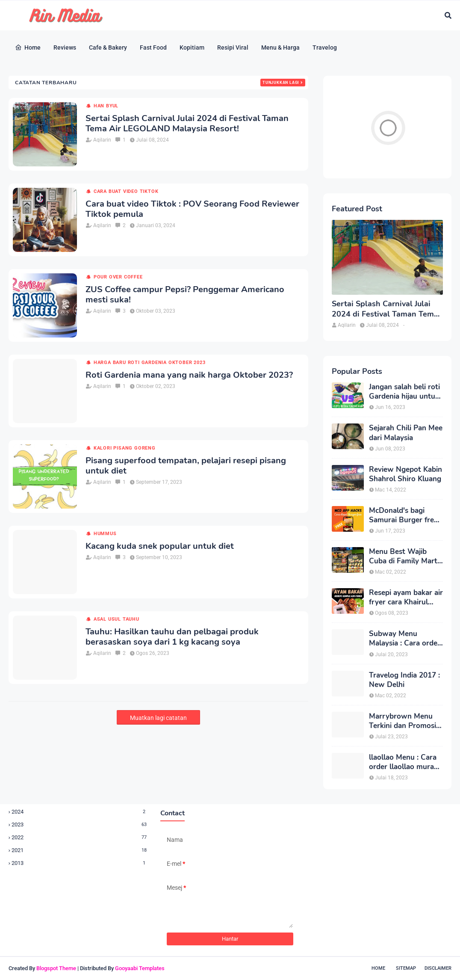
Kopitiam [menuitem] (192, 47)
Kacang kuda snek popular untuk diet (160, 546)
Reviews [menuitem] (65, 47)
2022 (80, 837)
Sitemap (406, 968)
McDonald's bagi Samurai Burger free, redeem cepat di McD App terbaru (405, 515)
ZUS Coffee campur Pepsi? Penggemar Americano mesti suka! (185, 295)
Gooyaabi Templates (140, 968)
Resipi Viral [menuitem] (233, 47)
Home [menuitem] (28, 47)
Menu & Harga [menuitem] (280, 47)
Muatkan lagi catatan (158, 718)
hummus (105, 534)
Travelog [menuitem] (325, 47)
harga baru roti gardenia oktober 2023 (150, 363)
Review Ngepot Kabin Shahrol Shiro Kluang (405, 474)
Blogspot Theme (56, 968)
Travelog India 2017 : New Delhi (404, 680)
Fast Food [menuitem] (153, 47)
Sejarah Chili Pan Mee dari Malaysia (406, 433)
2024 (80, 812)
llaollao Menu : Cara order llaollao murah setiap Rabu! (404, 762)
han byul (106, 106)
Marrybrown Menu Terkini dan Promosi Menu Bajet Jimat (402, 721)
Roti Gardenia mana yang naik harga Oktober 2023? (189, 375)
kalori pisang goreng (125, 448)
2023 (80, 825)
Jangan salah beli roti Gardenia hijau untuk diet (404, 392)
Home (378, 968)
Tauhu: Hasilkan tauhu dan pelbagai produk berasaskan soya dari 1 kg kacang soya (172, 637)
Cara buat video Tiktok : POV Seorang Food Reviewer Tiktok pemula (192, 209)
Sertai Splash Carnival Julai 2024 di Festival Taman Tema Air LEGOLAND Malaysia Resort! (187, 124)
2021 (80, 850)
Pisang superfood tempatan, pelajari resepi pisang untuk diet (186, 466)
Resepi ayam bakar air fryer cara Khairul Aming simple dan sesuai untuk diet (406, 598)
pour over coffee (118, 277)
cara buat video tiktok (126, 191)
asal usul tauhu (116, 619)
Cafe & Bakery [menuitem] (108, 47)
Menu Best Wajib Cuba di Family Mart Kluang (403, 557)
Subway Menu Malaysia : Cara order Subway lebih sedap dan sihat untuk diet (405, 639)
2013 (80, 863)
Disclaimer (438, 968)
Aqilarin (102, 140)
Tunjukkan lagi (281, 83)
